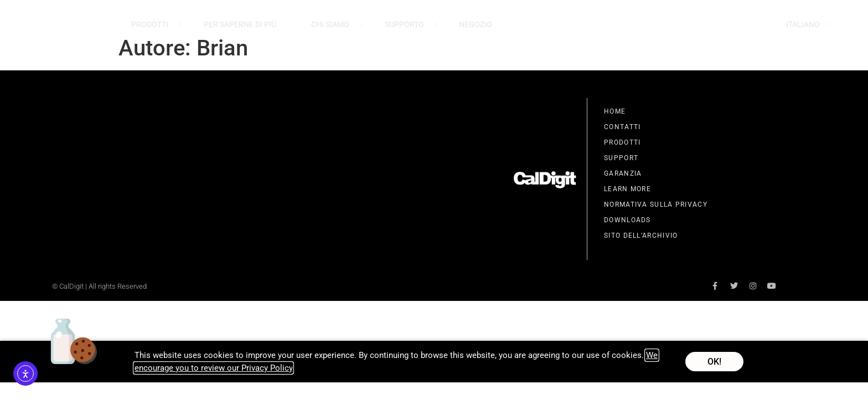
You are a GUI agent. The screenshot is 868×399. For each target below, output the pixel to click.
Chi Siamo (337, 24)
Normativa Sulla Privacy (656, 204)
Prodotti (156, 24)
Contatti (622, 127)
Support (621, 158)
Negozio (476, 24)
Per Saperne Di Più (247, 24)
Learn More (627, 189)
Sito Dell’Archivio (641, 236)
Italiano (807, 24)
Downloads (627, 220)
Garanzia (623, 173)
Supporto (411, 24)
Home (615, 111)
